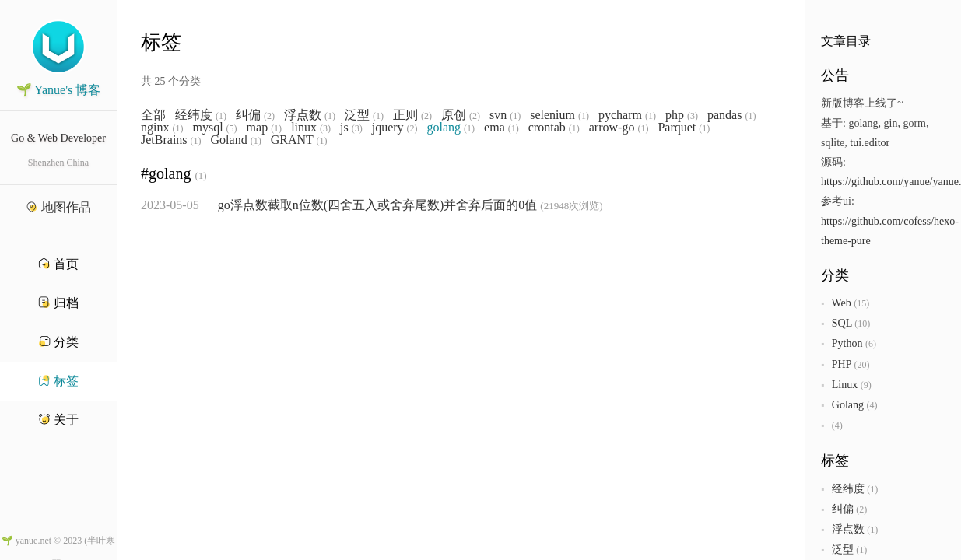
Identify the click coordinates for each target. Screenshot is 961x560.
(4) (872, 405)
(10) (862, 324)
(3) (693, 116)
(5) (232, 128)
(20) (861, 365)
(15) (861, 303)
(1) (221, 116)
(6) (871, 344)
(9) (866, 385)
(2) (269, 116)
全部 (153, 115)
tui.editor (870, 143)
